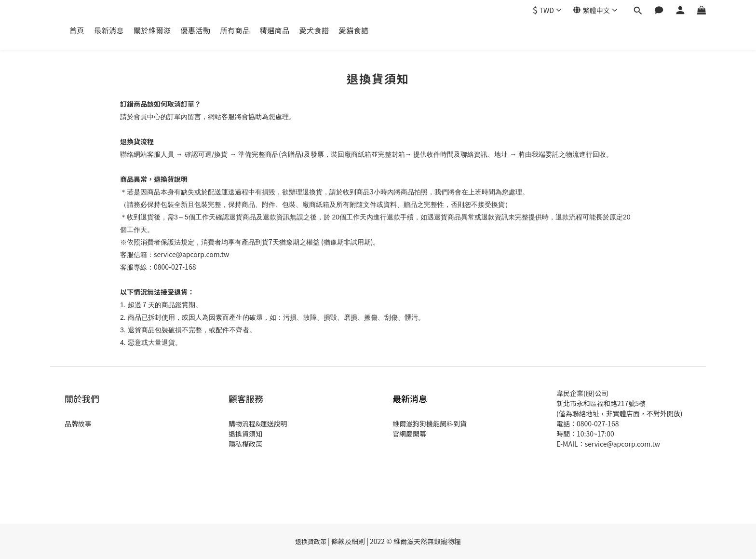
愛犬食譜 (314, 30)
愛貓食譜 (354, 30)
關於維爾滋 (152, 30)
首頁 (77, 30)
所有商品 (235, 30)
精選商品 (275, 30)
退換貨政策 (311, 541)
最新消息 (109, 30)
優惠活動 (196, 30)
